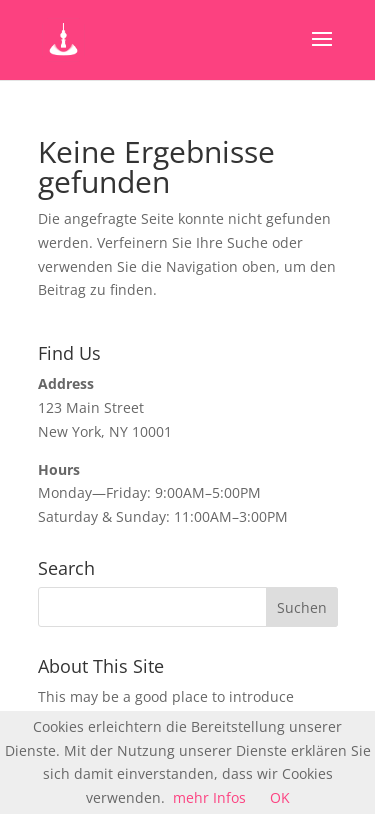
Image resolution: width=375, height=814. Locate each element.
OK (280, 797)
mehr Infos (209, 797)
